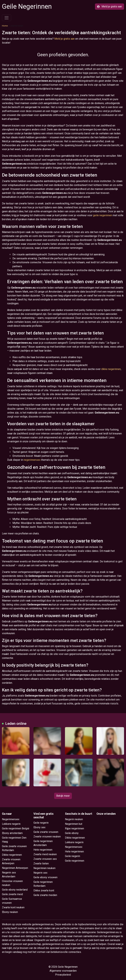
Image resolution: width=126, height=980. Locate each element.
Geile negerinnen (75, 861)
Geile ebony (72, 833)
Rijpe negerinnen (74, 828)
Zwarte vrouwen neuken (47, 837)
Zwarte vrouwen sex (45, 859)
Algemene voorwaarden (63, 971)
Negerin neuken (74, 819)
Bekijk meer (63, 796)
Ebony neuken (10, 912)
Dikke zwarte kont (44, 890)
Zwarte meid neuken (45, 854)
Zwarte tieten (41, 864)
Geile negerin (41, 823)
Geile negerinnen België (16, 828)
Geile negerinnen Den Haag (14, 840)
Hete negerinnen (43, 850)
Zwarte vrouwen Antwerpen (11, 861)
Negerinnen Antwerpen (15, 868)
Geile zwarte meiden (45, 895)
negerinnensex (32, 460)
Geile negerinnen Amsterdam (43, 843)
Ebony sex (39, 827)
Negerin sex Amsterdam (9, 875)
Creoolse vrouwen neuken (12, 883)
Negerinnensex (11, 819)
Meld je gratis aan (110, 6)
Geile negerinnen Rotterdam (43, 884)
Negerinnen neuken (44, 868)
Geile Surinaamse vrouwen (12, 901)
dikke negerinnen (111, 369)
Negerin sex (40, 873)
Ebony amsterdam (12, 833)
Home (5, 26)
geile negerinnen (103, 215)
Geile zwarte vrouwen (46, 832)
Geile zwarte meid (12, 894)
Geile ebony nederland (15, 890)
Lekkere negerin (11, 824)
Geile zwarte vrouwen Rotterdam (14, 848)
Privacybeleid (63, 975)
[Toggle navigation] (7, 18)
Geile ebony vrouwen (45, 877)
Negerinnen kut (74, 824)
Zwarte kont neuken (13, 907)
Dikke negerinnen (12, 855)
